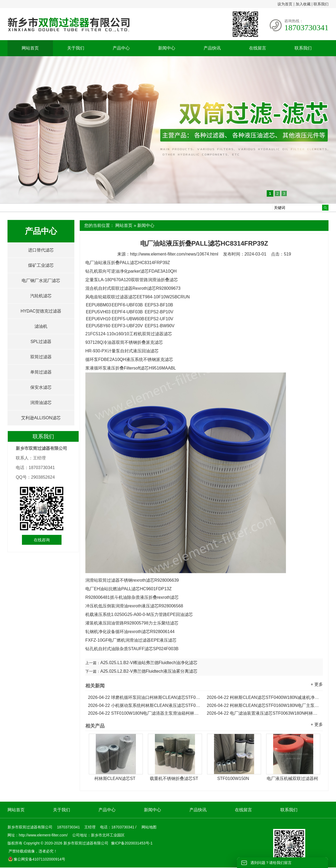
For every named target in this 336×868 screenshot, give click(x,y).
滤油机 (41, 326)
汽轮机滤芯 (41, 296)
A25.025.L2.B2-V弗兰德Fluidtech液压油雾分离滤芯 (149, 671)
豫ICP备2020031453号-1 (131, 843)
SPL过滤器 (41, 342)
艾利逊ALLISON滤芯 (41, 418)
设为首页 (285, 4)
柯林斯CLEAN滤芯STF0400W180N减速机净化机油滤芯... (264, 697)
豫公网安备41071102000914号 (37, 859)
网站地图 (149, 827)
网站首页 (30, 48)
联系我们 (321, 4)
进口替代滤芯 (41, 250)
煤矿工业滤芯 (41, 265)
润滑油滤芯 (41, 403)
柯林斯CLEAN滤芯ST (115, 778)
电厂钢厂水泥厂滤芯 (41, 281)
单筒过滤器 (41, 372)
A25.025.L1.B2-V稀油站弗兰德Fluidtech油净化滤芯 (149, 663)
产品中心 (121, 48)
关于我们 (76, 48)
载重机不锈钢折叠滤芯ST (174, 778)
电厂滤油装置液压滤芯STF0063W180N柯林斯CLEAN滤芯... (264, 713)
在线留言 (258, 48)
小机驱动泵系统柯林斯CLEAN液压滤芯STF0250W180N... (145, 705)
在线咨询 (42, 540)
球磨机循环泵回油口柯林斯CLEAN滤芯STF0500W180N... (145, 697)
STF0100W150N (233, 778)
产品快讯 (212, 48)
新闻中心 (167, 48)
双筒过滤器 (41, 357)
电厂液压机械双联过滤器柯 (292, 778)
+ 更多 (317, 684)
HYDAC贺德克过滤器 (41, 311)
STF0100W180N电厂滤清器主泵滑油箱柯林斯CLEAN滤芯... (145, 713)
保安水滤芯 (41, 387)
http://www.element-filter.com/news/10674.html (174, 254)
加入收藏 (303, 4)
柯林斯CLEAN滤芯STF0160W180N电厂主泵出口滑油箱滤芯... (264, 705)
